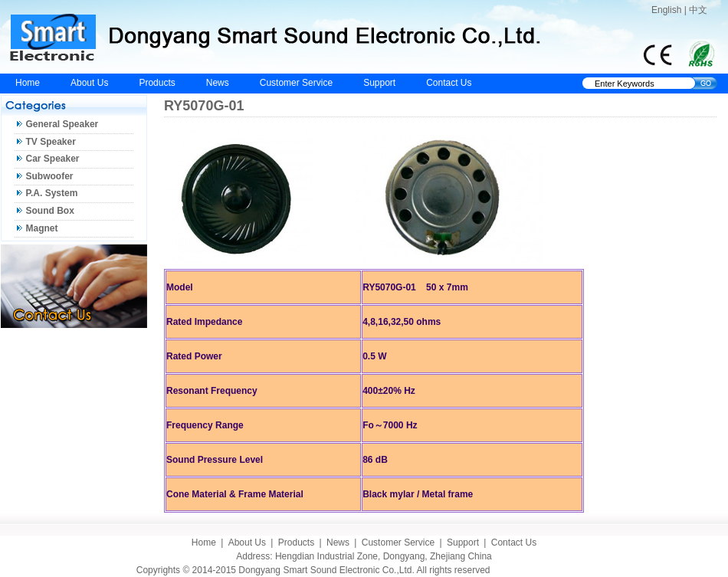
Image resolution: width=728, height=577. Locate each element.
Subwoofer (50, 176)
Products (157, 83)
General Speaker (62, 124)
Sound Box (50, 211)
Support (379, 83)
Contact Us (449, 83)
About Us (89, 83)
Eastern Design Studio (546, 570)
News (218, 83)
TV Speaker (51, 142)
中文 (698, 10)
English (666, 10)
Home (28, 83)
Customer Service (296, 83)
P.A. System (52, 193)
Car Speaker (53, 159)
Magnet (42, 228)
